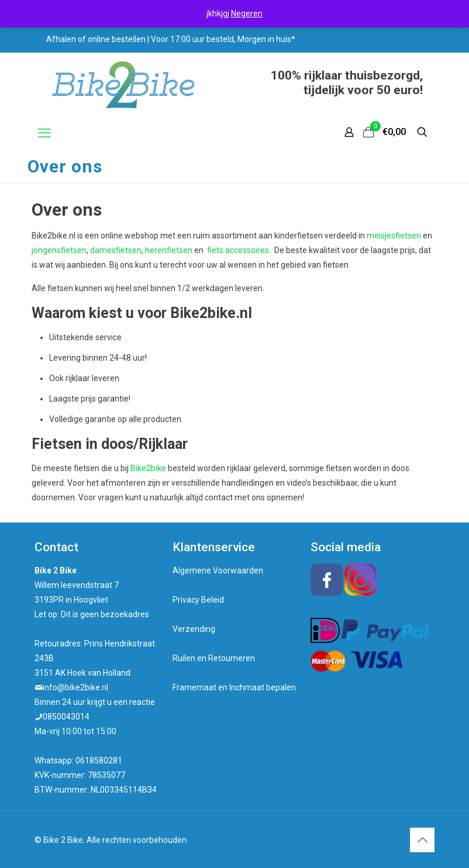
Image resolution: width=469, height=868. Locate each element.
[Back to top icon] (422, 840)
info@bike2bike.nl (75, 687)
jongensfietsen (59, 250)
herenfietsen (169, 250)
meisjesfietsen (394, 236)
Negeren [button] (247, 13)
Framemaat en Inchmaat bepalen (234, 687)
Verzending (194, 629)
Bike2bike (148, 468)
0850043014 (66, 717)
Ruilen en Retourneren (214, 658)
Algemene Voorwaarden (218, 570)
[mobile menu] (44, 133)
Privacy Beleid (198, 600)
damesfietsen (116, 250)
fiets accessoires (238, 250)
